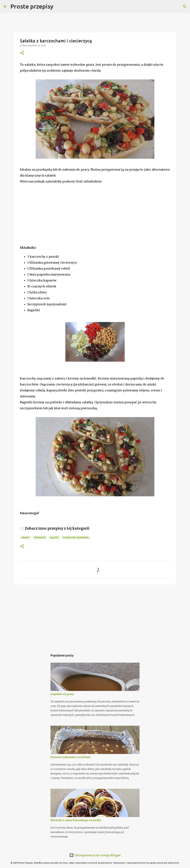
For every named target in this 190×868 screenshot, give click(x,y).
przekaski (40, 538)
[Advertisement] (48, 220)
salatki (54, 538)
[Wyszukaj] (59, 7)
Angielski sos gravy (62, 694)
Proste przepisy (32, 6)
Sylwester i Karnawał (76, 538)
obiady (26, 538)
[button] (22, 53)
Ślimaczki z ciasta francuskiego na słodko (76, 820)
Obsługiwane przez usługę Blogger (95, 855)
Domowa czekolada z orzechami (70, 757)
